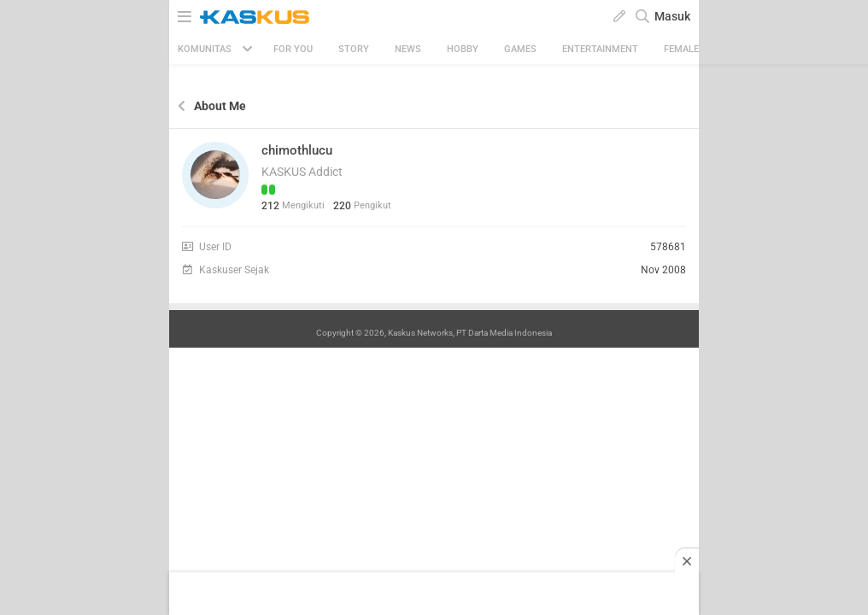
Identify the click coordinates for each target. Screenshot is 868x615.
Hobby (463, 49)
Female (681, 49)
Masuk (672, 16)
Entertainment (600, 49)
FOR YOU (293, 49)
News (408, 49)
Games (520, 49)
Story (354, 49)
